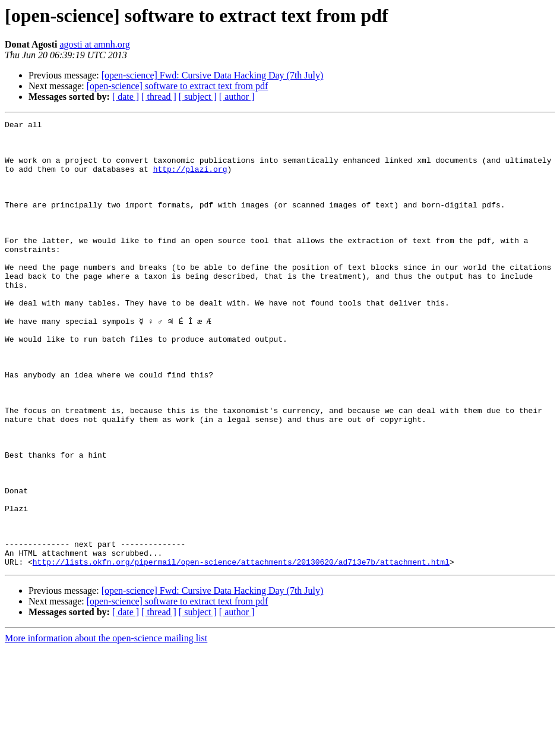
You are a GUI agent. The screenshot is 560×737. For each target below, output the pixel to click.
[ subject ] (198, 97)
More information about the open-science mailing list (106, 727)
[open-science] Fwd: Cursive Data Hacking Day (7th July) (213, 75)
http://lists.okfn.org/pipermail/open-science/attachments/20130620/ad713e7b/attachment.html (241, 650)
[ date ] (126, 97)
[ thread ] (159, 97)
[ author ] (237, 97)
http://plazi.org (190, 179)
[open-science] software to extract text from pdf (178, 86)
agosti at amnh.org (94, 44)
